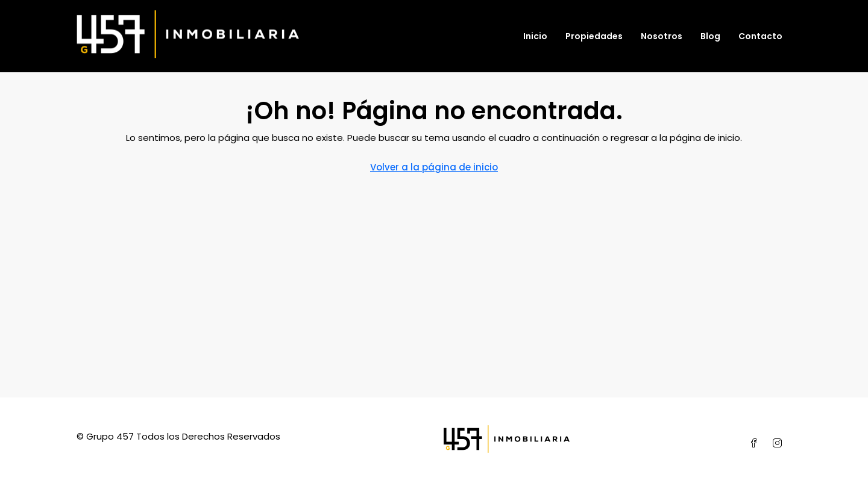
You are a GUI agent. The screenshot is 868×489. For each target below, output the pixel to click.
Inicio (535, 36)
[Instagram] (780, 444)
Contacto (760, 36)
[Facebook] (756, 444)
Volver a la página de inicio (434, 167)
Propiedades (594, 36)
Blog (710, 36)
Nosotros (662, 36)
